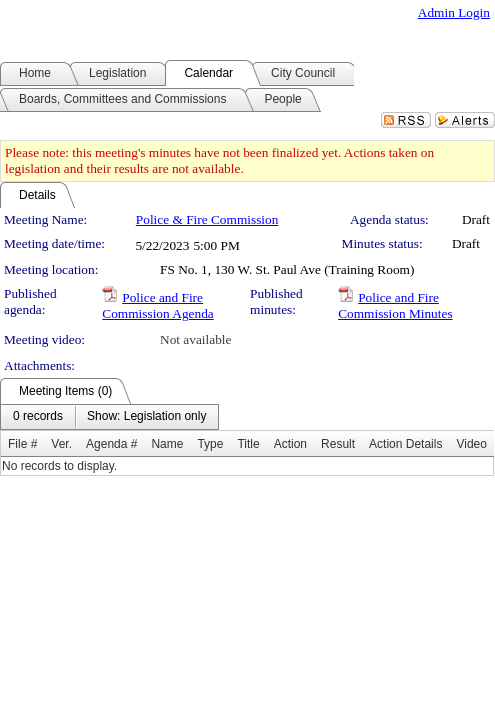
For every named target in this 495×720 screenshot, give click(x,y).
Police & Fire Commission (207, 219)
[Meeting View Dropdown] (146, 417)
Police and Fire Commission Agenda (157, 305)
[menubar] (109, 417)
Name (167, 444)
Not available (195, 339)
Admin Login (454, 12)
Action (290, 444)
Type (210, 444)
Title (248, 444)
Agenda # (111, 444)
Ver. (61, 444)
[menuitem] (38, 417)
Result (338, 444)
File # (22, 444)
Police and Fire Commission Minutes (395, 305)
